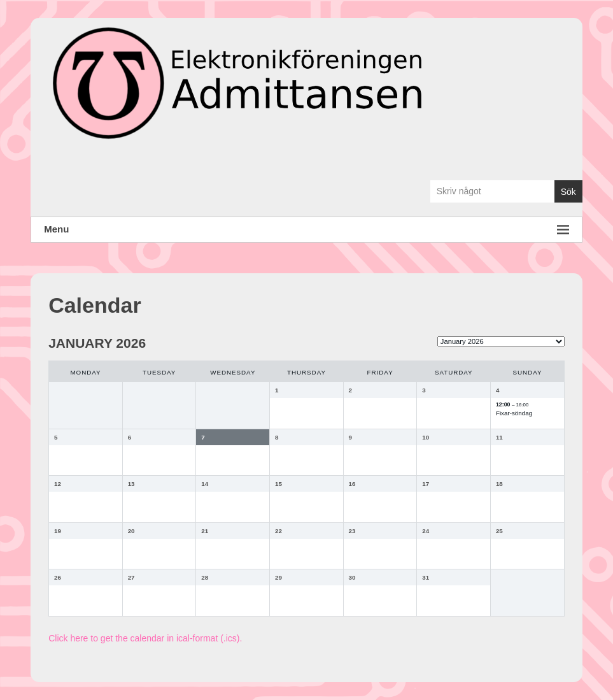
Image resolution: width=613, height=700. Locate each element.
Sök (568, 192)
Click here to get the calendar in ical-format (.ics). (145, 638)
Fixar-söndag (514, 413)
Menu (306, 230)
